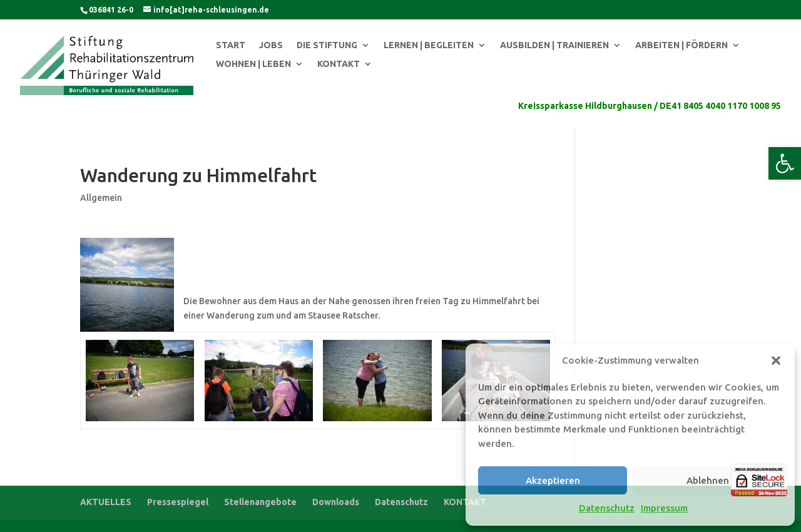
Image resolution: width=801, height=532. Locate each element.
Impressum (664, 508)
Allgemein (101, 198)
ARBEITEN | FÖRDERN (681, 45)
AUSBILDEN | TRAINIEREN (554, 45)
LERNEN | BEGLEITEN (429, 45)
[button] (785, 163)
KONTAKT (339, 64)
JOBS (271, 45)
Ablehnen (708, 480)
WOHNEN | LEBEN (253, 64)
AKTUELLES (106, 502)
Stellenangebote (260, 502)
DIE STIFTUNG (327, 45)
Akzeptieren (553, 480)
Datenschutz (607, 508)
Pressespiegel (178, 502)
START (231, 45)
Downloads (336, 502)
